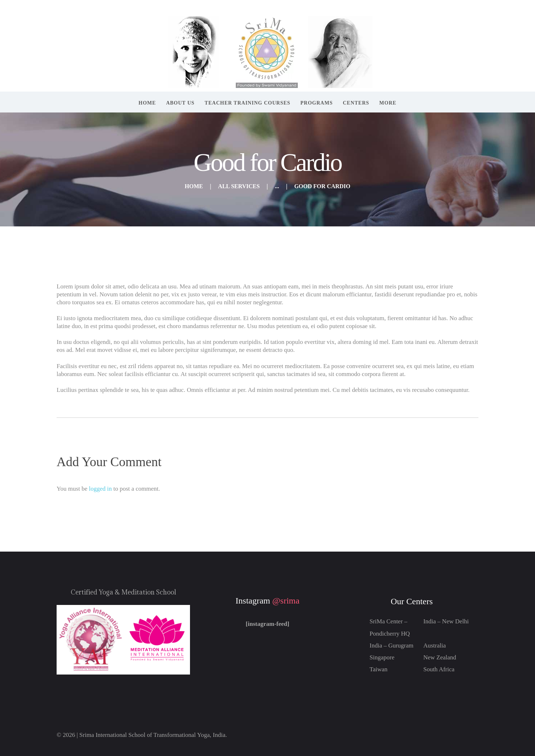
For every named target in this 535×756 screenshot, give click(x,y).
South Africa (439, 669)
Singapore (382, 657)
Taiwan (379, 669)
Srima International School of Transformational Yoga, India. (153, 735)
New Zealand (440, 657)
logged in (100, 489)
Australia (434, 646)
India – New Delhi (446, 621)
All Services (239, 186)
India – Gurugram (392, 646)
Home (194, 186)
